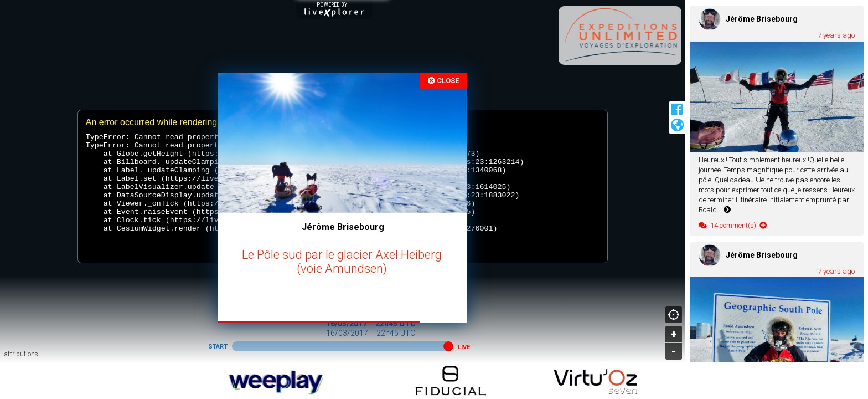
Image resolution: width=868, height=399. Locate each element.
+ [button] (674, 334)
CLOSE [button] (443, 81)
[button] (448, 346)
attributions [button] (21, 354)
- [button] (674, 351)
